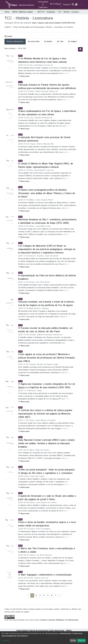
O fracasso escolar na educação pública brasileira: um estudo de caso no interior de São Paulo (45, 330)
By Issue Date (34, 42)
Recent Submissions (15, 42)
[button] (76, 5)
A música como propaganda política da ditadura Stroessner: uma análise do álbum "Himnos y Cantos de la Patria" (47, 193)
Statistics (67, 5)
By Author (48, 42)
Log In (81, 5)
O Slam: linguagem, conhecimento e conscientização (45, 575)
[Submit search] (73, 5)
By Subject (73, 42)
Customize (5, 640)
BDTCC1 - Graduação (46, 12)
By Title (60, 42)
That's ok (81, 640)
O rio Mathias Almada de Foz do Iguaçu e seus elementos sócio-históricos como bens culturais (42, 60)
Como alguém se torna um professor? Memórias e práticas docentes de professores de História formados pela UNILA (47, 358)
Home (7, 12)
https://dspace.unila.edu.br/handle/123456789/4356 (54, 23)
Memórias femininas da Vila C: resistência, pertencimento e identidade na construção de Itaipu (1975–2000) (47, 221)
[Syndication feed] (80, 49)
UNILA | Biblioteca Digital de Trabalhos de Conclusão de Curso (23, 12)
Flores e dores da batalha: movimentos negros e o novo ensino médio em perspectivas (47, 524)
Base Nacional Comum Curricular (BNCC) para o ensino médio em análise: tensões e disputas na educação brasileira (46, 444)
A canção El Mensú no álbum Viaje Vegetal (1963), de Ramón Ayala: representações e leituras (46, 165)
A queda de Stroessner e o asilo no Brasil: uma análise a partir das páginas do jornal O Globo (47, 498)
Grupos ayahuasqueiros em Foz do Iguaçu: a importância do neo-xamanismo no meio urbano (47, 113)
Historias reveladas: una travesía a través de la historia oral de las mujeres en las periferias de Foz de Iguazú (46, 304)
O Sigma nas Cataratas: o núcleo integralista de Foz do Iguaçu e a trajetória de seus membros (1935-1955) (47, 386)
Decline (73, 640)
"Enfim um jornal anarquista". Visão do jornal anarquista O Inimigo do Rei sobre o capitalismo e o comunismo (46, 471)
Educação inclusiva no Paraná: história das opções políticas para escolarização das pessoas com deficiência (47, 87)
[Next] (59, 595)
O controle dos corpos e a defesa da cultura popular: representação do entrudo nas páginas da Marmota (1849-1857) (45, 414)
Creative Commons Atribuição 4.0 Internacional (59, 620)
